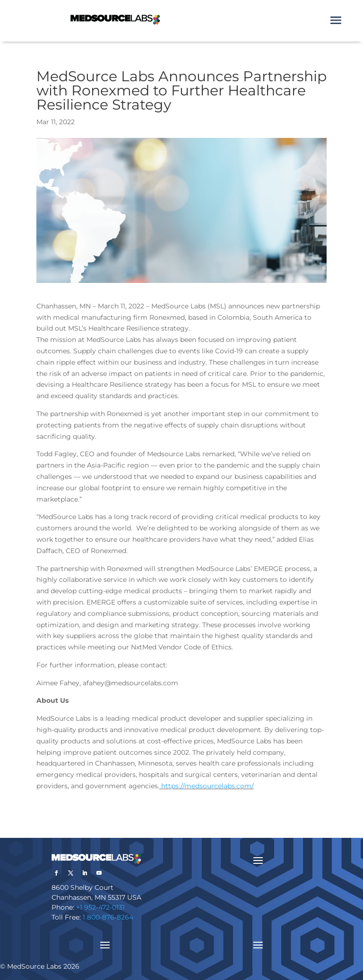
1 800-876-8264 (108, 917)
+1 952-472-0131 (100, 907)
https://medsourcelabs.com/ (207, 786)
